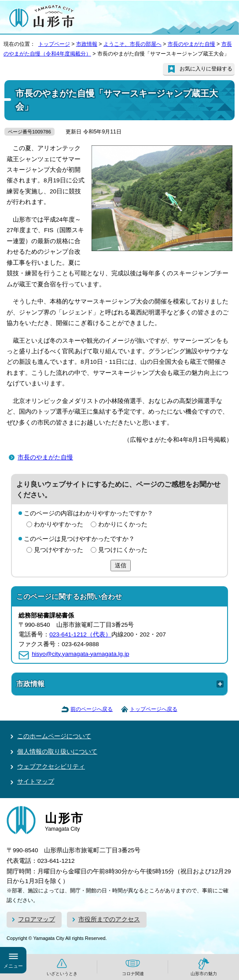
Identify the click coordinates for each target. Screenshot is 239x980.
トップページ (54, 44)
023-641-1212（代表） (80, 634)
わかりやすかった (59, 524)
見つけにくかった (123, 550)
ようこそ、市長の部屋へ (132, 44)
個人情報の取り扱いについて (57, 752)
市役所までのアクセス (109, 919)
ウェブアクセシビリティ (51, 767)
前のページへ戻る (92, 709)
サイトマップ (36, 782)
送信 (121, 565)
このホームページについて (54, 736)
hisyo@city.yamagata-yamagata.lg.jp (80, 654)
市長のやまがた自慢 (191, 44)
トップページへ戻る (154, 709)
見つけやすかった (59, 550)
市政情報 (87, 44)
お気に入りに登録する (206, 69)
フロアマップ (37, 919)
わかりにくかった (123, 524)
